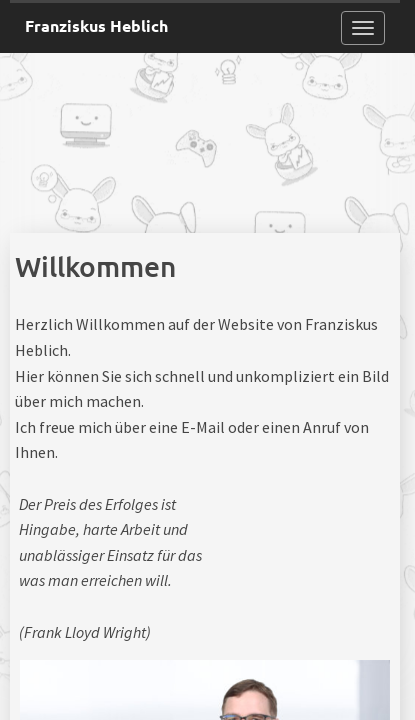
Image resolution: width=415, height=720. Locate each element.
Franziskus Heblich (96, 25)
